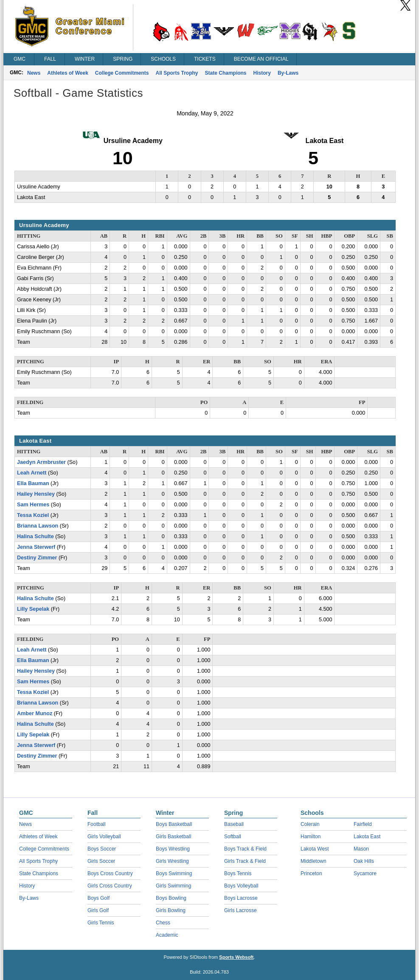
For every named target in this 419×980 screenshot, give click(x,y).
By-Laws (288, 73)
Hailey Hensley (36, 494)
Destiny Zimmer (37, 558)
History (262, 73)
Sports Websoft (236, 957)
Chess (163, 923)
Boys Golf (98, 898)
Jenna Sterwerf (36, 547)
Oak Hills (364, 861)
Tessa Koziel (33, 515)
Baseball (234, 824)
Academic (167, 935)
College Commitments (122, 73)
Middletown (314, 861)
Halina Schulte (35, 536)
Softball (233, 837)
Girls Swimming (173, 886)
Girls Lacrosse (240, 910)
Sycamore (365, 873)
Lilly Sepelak (33, 609)
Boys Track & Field (245, 849)
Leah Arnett (32, 473)
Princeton (311, 873)
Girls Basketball (173, 837)
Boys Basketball (174, 824)
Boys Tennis (238, 873)
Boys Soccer (102, 849)
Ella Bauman (33, 483)
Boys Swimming (174, 873)
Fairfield (363, 824)
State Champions (226, 73)
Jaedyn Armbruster (41, 462)
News (34, 73)
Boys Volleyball (241, 886)
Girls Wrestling (172, 861)
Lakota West (315, 849)
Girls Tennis (101, 923)
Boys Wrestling (173, 849)
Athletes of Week (67, 73)
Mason (361, 849)
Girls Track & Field (245, 861)
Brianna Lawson (38, 526)
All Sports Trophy (177, 73)
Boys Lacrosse (241, 898)
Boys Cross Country (110, 873)
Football (97, 824)
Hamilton (311, 837)
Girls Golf (98, 910)
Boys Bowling (171, 898)
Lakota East (367, 837)
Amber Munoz (35, 713)
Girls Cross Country (110, 886)
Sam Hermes (33, 505)
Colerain (310, 824)
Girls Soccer (101, 861)
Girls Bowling (171, 910)
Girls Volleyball (104, 837)
